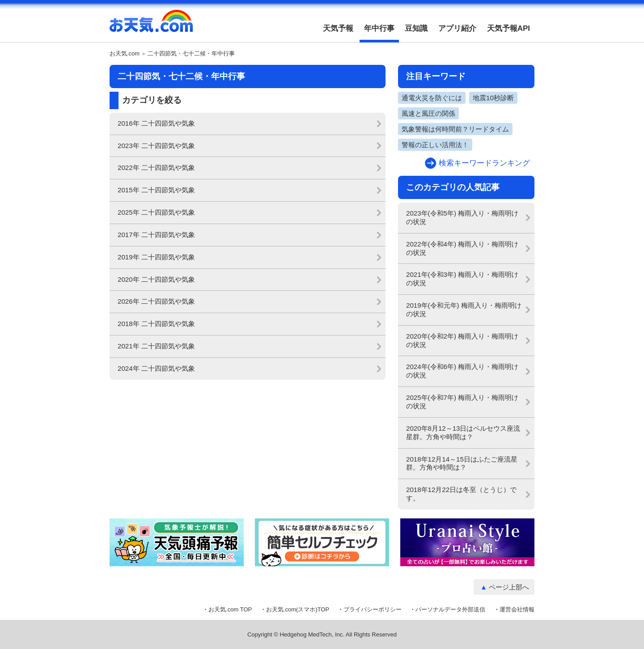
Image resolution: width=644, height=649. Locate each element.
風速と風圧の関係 (428, 113)
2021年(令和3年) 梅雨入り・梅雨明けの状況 (462, 279)
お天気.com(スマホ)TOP (298, 609)
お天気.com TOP (230, 609)
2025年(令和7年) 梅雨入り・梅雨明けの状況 (462, 402)
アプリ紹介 (457, 28)
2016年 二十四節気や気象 (156, 123)
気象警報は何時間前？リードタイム (455, 129)
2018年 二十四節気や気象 (156, 324)
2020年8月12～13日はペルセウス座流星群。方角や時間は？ (463, 433)
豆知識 (416, 28)
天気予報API (508, 28)
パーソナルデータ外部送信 (450, 609)
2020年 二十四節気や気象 (156, 279)
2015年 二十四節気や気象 (156, 190)
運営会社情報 (517, 609)
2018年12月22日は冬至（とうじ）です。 (461, 494)
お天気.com (151, 26)
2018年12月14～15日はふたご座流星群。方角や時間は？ (462, 463)
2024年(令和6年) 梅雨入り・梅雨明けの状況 (462, 371)
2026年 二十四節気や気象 (156, 301)
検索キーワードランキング (484, 163)
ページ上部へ (509, 587)
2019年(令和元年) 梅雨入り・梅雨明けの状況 (464, 310)
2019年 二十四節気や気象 (156, 257)
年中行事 (379, 28)
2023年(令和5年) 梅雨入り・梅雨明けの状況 (462, 217)
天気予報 (338, 28)
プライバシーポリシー (373, 609)
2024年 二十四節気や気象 (156, 368)
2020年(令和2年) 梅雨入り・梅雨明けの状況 (462, 340)
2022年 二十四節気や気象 (156, 168)
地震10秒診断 (493, 98)
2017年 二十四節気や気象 (156, 235)
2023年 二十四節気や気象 (156, 146)
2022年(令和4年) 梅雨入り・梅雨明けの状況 (462, 248)
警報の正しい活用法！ (435, 145)
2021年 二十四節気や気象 (156, 346)
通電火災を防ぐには (432, 98)
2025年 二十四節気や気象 (156, 212)
